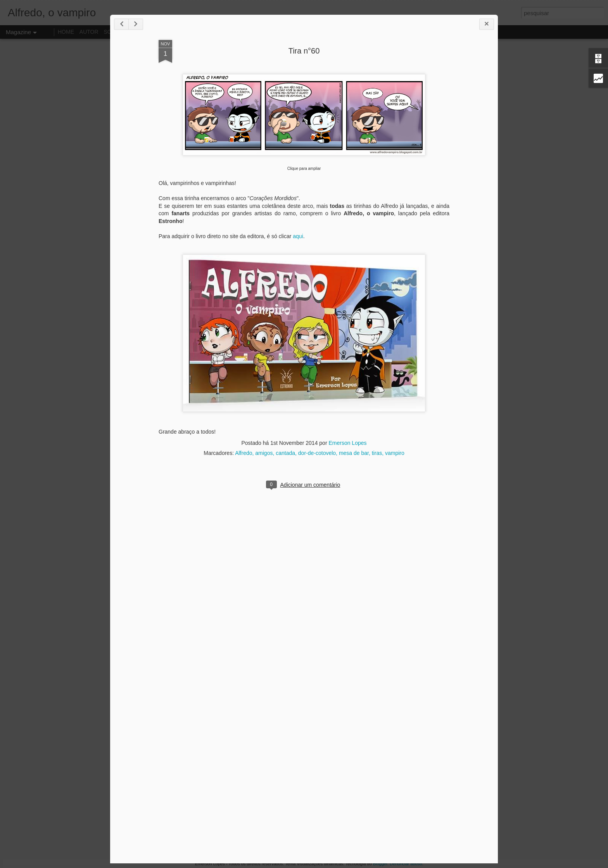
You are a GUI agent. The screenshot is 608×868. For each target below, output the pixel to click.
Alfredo (244, 453)
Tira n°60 (304, 51)
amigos (264, 453)
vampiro (395, 453)
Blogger (380, 864)
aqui (298, 236)
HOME (66, 32)
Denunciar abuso (406, 864)
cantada (285, 453)
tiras (377, 453)
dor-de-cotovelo (317, 453)
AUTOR (89, 32)
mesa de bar (354, 453)
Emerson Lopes (347, 443)
